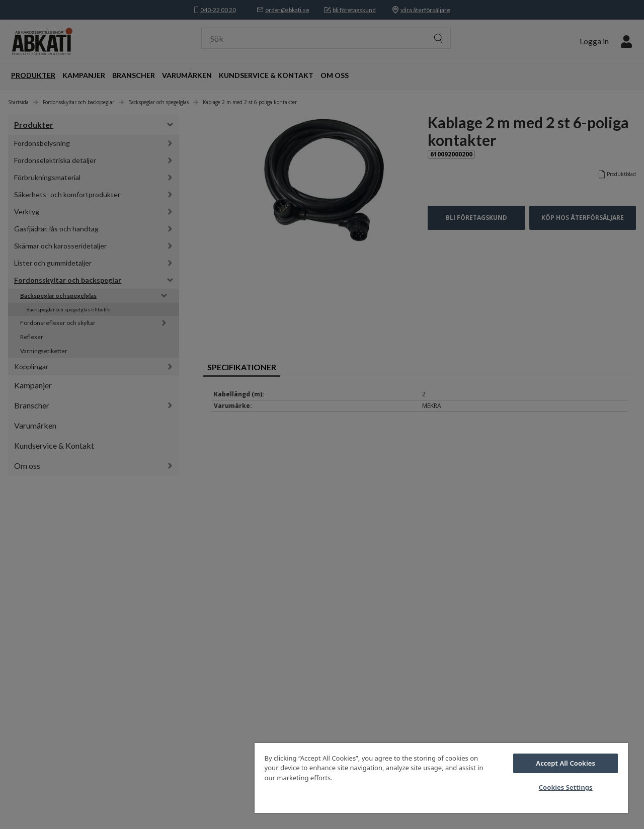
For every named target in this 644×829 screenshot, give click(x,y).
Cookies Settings (566, 787)
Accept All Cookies (566, 763)
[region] (441, 778)
